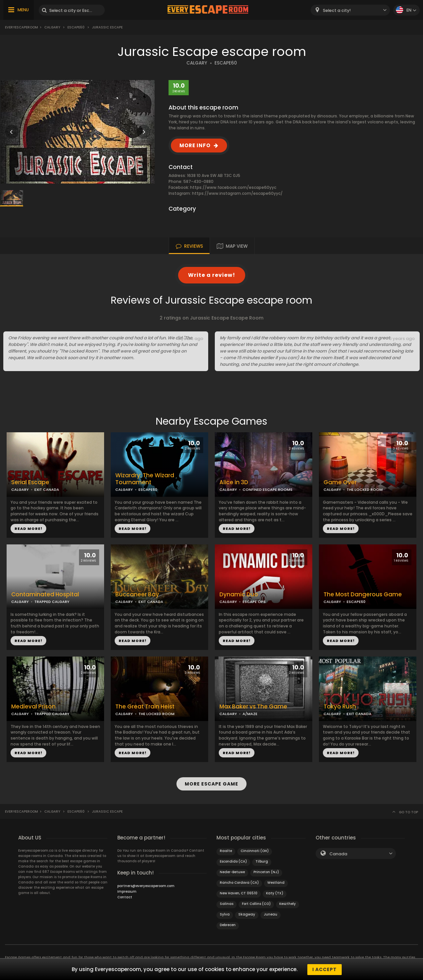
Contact (125, 896)
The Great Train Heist (145, 707)
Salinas (227, 903)
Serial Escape (30, 482)
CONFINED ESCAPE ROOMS (268, 490)
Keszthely (288, 903)
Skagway (247, 914)
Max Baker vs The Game (253, 707)
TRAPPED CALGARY (52, 602)
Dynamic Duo (239, 595)
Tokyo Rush (340, 707)
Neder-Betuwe (232, 871)
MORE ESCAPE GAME (211, 784)
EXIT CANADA (47, 490)
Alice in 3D (234, 482)
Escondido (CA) (233, 861)
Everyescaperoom (21, 27)
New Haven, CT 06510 (239, 893)
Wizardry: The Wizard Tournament (145, 479)
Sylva (225, 914)
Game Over (340, 482)
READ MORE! (28, 529)
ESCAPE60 (226, 63)
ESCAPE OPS (254, 602)
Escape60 (76, 27)
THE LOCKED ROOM (365, 490)
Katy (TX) (275, 893)
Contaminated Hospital (45, 595)
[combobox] (350, 10)
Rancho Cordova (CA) (239, 882)
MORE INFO (195, 145)
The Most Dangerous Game (363, 595)
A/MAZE (250, 714)
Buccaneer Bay (137, 595)
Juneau (270, 914)
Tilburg (262, 861)
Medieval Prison (33, 707)
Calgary (52, 27)
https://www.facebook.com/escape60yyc (233, 187)
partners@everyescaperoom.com (146, 885)
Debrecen (228, 924)
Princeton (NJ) (266, 871)
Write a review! (212, 275)
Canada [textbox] (338, 853)
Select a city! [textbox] (337, 10)
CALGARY (197, 63)
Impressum (127, 891)
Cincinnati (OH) (255, 850)
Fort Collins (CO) (256, 903)
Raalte (226, 850)
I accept (325, 969)
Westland (276, 882)
